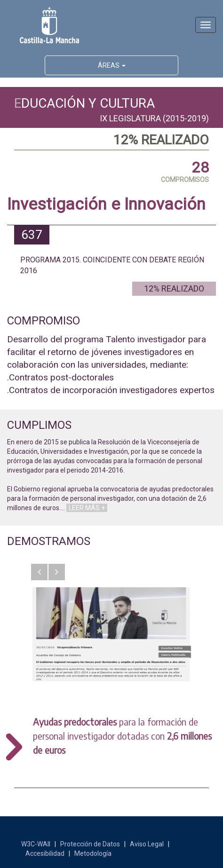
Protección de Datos (90, 844)
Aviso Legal (147, 844)
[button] (39, 572)
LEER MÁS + (87, 508)
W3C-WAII (36, 844)
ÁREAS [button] (112, 65)
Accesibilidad (45, 853)
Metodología (93, 853)
